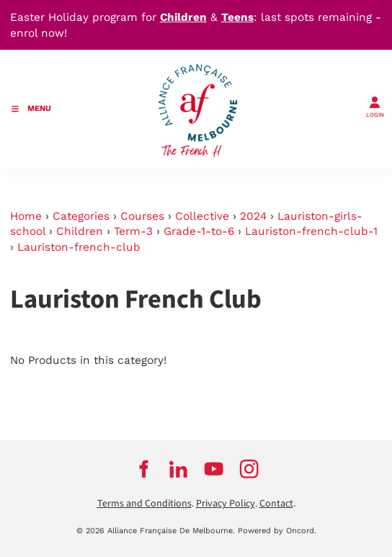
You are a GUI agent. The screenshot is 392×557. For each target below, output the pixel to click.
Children (80, 231)
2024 (253, 216)
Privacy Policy (226, 504)
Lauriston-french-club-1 (311, 231)
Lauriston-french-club (79, 247)
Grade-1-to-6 (199, 231)
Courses (142, 216)
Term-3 (133, 231)
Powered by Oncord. (277, 531)
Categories (81, 216)
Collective (202, 216)
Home (26, 216)
